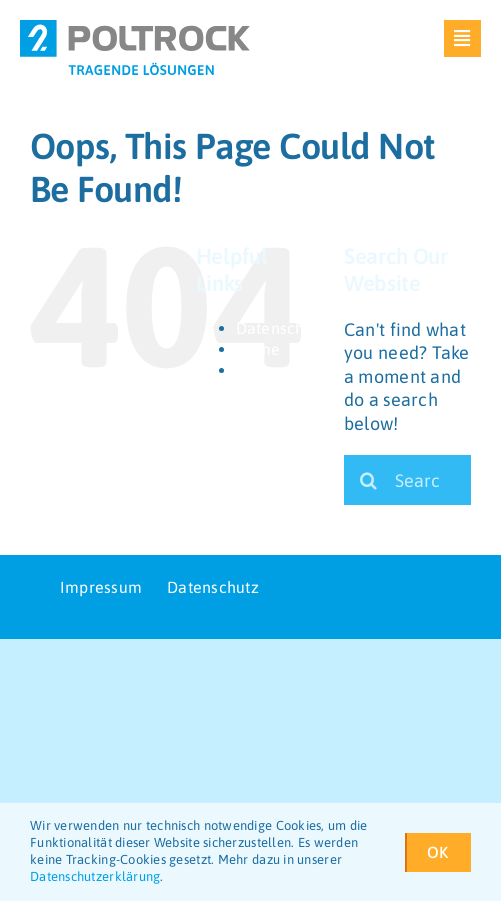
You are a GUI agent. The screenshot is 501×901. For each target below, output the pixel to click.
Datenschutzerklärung (95, 876)
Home (258, 349)
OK (444, 852)
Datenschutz (282, 328)
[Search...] (407, 480)
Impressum (277, 370)
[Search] (369, 480)
